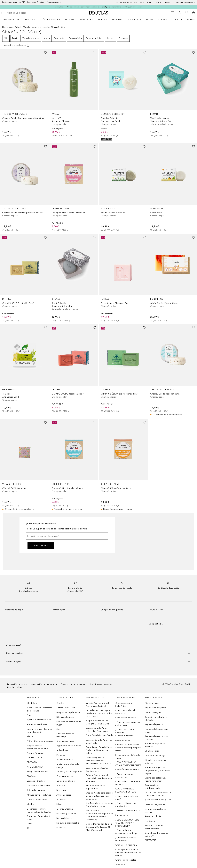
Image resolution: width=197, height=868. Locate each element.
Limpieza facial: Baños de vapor (128, 757)
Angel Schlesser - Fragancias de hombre (38, 747)
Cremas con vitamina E (126, 845)
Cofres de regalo (153, 712)
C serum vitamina (65, 809)
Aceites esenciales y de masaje (68, 766)
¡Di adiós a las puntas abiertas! (155, 762)
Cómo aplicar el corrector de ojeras (128, 783)
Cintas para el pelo (66, 781)
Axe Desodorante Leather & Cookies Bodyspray (99, 805)
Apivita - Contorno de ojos (40, 720)
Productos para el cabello (37, 27)
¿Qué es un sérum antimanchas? (124, 776)
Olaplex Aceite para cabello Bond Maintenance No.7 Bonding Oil (99, 796)
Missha (30, 804)
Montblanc (32, 703)
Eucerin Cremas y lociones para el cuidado (40, 731)
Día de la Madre (51, 20)
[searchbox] (28, 13)
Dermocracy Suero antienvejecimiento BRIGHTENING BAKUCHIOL (99, 761)
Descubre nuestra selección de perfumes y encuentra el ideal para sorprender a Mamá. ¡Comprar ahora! (98, 7)
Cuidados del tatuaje (155, 756)
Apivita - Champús (36, 753)
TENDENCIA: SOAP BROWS (129, 811)
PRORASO (32, 762)
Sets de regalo (11, 20)
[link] (25, 93)
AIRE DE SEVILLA (35, 767)
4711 (29, 828)
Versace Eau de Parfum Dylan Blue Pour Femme (97, 730)
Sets (58, 729)
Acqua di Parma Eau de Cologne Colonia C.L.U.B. (98, 722)
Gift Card (31, 20)
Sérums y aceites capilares (69, 772)
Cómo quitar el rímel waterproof (125, 712)
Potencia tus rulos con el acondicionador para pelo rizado (128, 748)
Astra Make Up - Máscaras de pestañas (40, 709)
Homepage (8, 27)
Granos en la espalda (126, 860)
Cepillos (60, 703)
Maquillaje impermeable (68, 823)
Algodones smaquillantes (69, 746)
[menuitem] (13, 20)
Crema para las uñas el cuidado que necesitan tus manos (128, 853)
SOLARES (70, 20)
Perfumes (117, 20)
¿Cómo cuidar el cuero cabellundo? (126, 805)
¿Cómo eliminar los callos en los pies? (128, 724)
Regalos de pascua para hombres (157, 738)
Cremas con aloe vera (126, 718)
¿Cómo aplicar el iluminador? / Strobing (126, 832)
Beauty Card (146, 2)
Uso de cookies (15, 687)
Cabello (177, 20)
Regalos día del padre (156, 708)
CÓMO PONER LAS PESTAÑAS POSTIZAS (126, 790)
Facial (150, 20)
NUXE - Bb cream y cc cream (40, 741)
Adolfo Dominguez (36, 790)
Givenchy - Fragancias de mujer (39, 818)
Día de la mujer (152, 703)
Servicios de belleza (127, 2)
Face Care (61, 828)
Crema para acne (65, 776)
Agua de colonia (153, 816)
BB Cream (32, 776)
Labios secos (122, 815)
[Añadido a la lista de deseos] (46, 52)
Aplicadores (62, 750)
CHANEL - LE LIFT (35, 758)
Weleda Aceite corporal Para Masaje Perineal (97, 705)
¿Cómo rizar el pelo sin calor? (127, 798)
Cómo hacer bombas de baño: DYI (157, 834)
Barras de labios (64, 818)
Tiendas (159, 2)
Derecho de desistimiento (73, 684)
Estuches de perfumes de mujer (69, 723)
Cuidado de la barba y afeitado (156, 719)
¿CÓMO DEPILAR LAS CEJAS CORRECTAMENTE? (128, 764)
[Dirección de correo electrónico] (67, 536)
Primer (59, 804)
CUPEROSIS (150, 840)
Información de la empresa (44, 684)
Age (29, 715)
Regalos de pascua (154, 724)
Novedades (86, 20)
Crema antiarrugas (65, 741)
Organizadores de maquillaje (65, 735)
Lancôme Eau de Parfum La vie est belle (99, 742)
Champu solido (152, 751)
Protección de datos (17, 684)
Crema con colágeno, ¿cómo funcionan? (155, 779)
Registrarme (41, 545)
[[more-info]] (16, 45)
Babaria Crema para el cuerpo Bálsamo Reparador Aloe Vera (99, 778)
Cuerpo (163, 20)
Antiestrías (61, 800)
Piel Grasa (150, 821)
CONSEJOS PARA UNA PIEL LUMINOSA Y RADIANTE (158, 794)
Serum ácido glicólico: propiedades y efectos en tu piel (157, 771)
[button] (98, 645)
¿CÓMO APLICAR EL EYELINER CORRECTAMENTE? (125, 733)
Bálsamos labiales (65, 717)
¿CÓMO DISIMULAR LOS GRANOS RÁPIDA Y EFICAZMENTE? (127, 823)
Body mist (61, 790)
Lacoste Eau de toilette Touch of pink (97, 769)
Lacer (30, 823)
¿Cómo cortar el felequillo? (158, 800)
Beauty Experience (185, 2)
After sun (61, 786)
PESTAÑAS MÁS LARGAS (127, 770)
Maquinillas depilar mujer (68, 712)
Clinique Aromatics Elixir (38, 786)
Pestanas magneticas (155, 804)
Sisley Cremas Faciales (38, 772)
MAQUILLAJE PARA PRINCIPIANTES (154, 827)
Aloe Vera (120, 865)
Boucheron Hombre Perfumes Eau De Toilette (39, 810)
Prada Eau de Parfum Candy (99, 735)
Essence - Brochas (36, 781)
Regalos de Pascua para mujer (157, 731)
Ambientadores (64, 795)
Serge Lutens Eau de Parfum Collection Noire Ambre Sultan (100, 750)
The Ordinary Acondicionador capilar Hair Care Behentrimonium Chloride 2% (99, 815)
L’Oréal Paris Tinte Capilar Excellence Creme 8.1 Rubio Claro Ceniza (99, 713)
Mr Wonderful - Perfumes (39, 795)
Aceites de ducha (65, 760)
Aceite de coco (123, 740)
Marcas (102, 20)
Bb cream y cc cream (66, 814)
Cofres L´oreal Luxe (66, 708)
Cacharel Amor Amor (37, 800)
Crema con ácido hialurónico (124, 705)
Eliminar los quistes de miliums (156, 811)
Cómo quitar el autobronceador (153, 787)
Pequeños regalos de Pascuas (155, 745)
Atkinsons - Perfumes (37, 724)
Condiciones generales (101, 684)
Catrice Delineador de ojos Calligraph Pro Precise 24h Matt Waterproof (99, 827)
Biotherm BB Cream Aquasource (95, 787)
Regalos (169, 2)
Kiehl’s (30, 736)
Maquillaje (134, 20)
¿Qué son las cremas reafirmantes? (125, 839)
